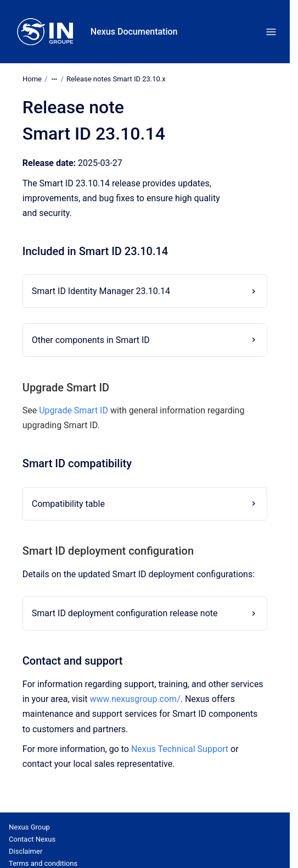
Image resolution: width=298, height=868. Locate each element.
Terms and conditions (43, 863)
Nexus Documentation (134, 32)
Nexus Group (29, 827)
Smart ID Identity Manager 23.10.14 (101, 291)
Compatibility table (68, 503)
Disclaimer (26, 851)
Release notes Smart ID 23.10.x (116, 79)
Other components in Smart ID (91, 340)
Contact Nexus (32, 839)
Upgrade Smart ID (74, 410)
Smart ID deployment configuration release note (125, 613)
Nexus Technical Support (180, 749)
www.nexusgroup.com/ (135, 699)
